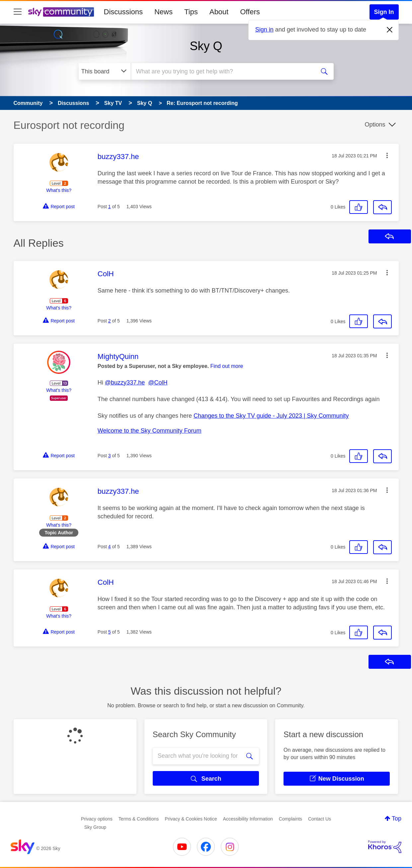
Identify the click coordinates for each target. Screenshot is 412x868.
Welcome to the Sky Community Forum (150, 431)
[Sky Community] (61, 12)
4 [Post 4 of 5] (110, 547)
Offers (250, 12)
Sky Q (206, 46)
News (164, 12)
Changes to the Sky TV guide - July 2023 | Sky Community (271, 416)
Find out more (227, 366)
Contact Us (320, 819)
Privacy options (97, 819)
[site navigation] (18, 12)
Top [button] (397, 819)
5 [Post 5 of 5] (110, 632)
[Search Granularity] (105, 71)
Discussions (123, 12)
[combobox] (222, 71)
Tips (191, 12)
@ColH (158, 383)
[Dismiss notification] (390, 30)
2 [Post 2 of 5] (110, 321)
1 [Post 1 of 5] (110, 207)
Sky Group (95, 827)
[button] (387, 155)
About (219, 12)
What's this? (59, 190)
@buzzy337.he (125, 383)
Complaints (290, 819)
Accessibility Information (248, 819)
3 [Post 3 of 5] (110, 456)
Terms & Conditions (139, 819)
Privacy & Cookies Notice (191, 819)
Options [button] (375, 125)
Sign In (384, 12)
